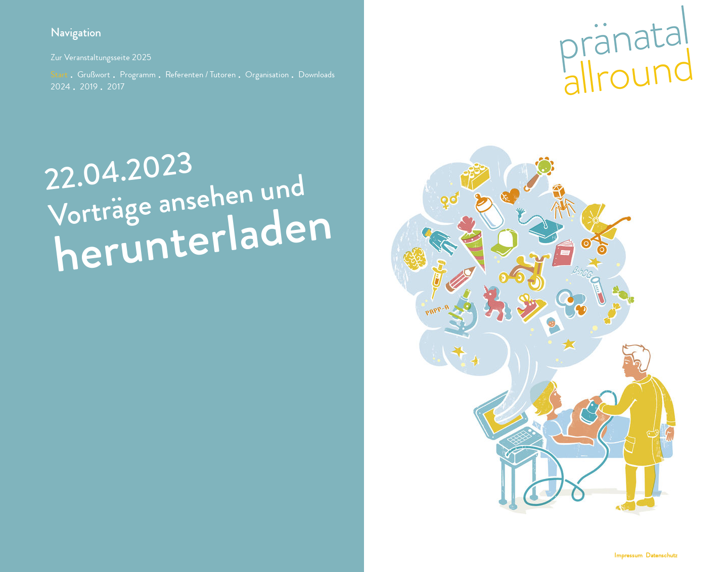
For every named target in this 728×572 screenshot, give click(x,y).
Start (59, 76)
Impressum (628, 556)
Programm (138, 76)
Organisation (267, 76)
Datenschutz (662, 556)
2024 (60, 88)
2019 (89, 88)
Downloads (316, 76)
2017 (116, 88)
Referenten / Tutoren (200, 76)
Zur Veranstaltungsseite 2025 (101, 58)
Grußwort (94, 76)
